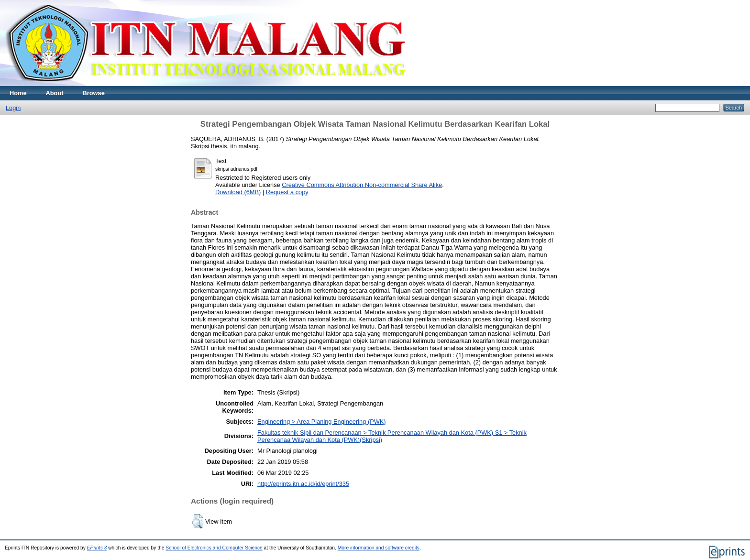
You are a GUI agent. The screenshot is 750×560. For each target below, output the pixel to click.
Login (13, 108)
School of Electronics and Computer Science (214, 548)
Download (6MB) (238, 192)
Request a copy (287, 192)
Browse (94, 93)
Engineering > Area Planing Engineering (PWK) (322, 422)
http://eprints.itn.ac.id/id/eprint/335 (303, 484)
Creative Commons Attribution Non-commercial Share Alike (362, 185)
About (55, 93)
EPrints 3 (97, 548)
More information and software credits (379, 548)
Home (18, 93)
